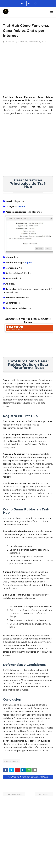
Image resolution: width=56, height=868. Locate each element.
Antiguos (44, 794)
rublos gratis (11, 761)
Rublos (22, 207)
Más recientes (15, 794)
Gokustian (9, 42)
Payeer (28, 263)
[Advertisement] (29, 148)
